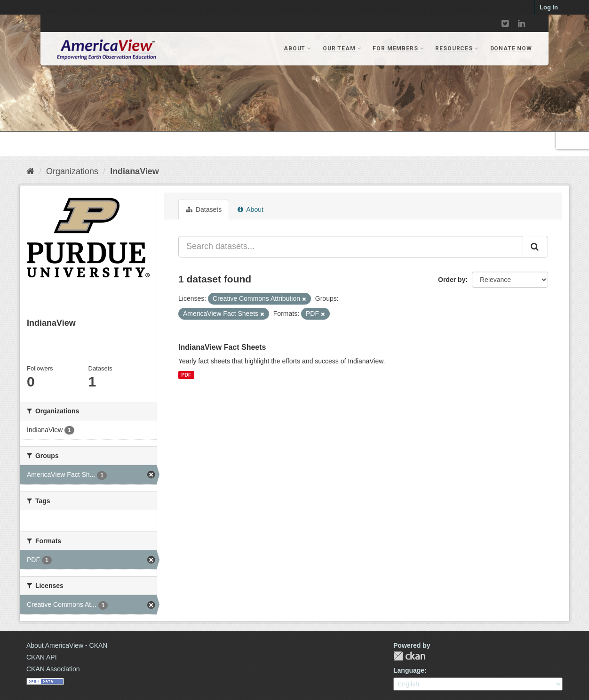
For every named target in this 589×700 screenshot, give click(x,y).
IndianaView (135, 171)
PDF (186, 375)
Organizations (72, 171)
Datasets (204, 209)
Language (409, 670)
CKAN (409, 656)
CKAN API (42, 657)
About (251, 209)
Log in (549, 7)
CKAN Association (53, 669)
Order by (452, 280)
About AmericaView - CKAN (67, 645)
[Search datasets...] (351, 247)
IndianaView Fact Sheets (222, 347)
